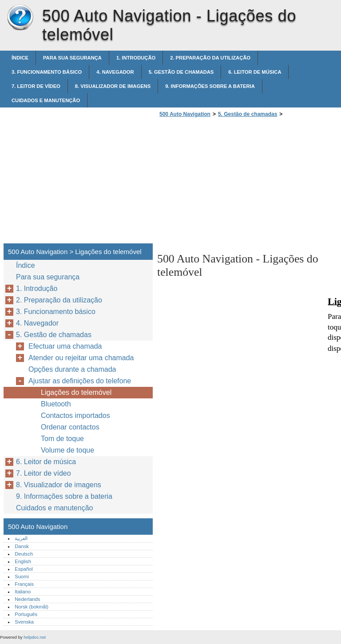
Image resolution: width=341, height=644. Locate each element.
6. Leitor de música (255, 72)
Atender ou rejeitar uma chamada (81, 358)
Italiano (23, 592)
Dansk (22, 546)
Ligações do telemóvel (76, 392)
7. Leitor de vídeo (36, 86)
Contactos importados (75, 415)
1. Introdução (136, 58)
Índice (20, 58)
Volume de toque (67, 450)
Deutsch (24, 554)
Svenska (24, 622)
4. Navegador (115, 72)
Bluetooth (56, 404)
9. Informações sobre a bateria (210, 86)
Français (24, 584)
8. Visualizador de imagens (113, 86)
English (23, 561)
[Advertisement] (232, 183)
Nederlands (27, 599)
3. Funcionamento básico (47, 72)
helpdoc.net (35, 637)
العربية (21, 538)
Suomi (22, 576)
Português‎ (26, 614)
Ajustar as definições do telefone (80, 381)
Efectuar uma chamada (65, 346)
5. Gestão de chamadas (181, 72)
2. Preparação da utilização (210, 58)
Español (24, 569)
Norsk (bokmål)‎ (32, 607)
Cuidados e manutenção (46, 100)
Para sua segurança (72, 58)
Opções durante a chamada (72, 369)
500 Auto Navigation (20, 18)
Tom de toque (62, 439)
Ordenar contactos (70, 427)
